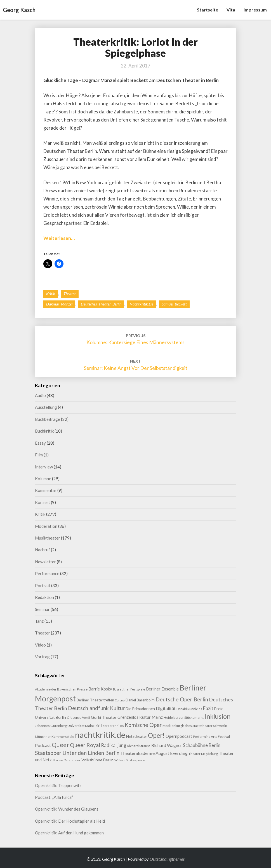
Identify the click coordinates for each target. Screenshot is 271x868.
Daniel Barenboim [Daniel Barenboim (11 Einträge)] (140, 700)
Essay (40, 443)
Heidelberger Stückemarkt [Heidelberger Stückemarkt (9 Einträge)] (184, 718)
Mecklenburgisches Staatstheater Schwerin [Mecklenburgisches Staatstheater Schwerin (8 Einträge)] (195, 726)
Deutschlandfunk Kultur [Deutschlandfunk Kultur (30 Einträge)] (96, 708)
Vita (231, 10)
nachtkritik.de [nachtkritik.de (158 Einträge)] (100, 735)
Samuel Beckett (174, 304)
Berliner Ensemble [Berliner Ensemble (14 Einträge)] (162, 689)
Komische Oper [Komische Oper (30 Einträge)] (143, 725)
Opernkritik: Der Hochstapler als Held (70, 821)
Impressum (255, 10)
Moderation (46, 526)
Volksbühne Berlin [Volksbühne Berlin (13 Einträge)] (97, 760)
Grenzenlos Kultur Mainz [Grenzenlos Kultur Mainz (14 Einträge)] (140, 717)
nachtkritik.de (142, 304)
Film (39, 455)
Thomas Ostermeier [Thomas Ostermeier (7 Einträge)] (66, 760)
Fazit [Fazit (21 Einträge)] (208, 708)
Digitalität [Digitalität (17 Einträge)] (166, 708)
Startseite (208, 10)
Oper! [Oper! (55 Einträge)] (156, 735)
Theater (70, 294)
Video (40, 645)
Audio (40, 395)
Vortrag (42, 657)
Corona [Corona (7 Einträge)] (120, 700)
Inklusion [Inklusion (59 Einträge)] (217, 716)
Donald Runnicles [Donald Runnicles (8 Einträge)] (189, 709)
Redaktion (44, 597)
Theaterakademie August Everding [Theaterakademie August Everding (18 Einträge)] (154, 753)
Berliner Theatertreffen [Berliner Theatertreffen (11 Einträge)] (95, 700)
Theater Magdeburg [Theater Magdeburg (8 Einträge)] (203, 754)
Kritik (51, 294)
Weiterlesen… (59, 238)
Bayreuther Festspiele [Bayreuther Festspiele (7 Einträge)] (129, 689)
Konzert (43, 502)
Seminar (42, 609)
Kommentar (46, 490)
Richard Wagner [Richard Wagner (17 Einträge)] (167, 745)
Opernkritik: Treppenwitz (58, 785)
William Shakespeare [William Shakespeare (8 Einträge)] (130, 760)
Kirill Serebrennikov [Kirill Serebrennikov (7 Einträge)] (110, 726)
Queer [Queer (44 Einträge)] (60, 745)
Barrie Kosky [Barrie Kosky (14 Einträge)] (100, 689)
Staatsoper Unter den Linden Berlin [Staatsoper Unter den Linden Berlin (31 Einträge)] (77, 753)
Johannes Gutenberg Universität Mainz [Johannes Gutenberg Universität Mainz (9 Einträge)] (65, 726)
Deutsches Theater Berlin (101, 304)
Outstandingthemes (167, 859)
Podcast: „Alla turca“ (54, 797)
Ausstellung (46, 407)
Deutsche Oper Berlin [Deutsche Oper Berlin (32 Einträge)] (182, 699)
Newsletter (45, 562)
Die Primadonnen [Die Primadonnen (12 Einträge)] (140, 709)
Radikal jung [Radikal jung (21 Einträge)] (114, 745)
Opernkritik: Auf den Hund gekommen (69, 833)
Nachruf (43, 550)
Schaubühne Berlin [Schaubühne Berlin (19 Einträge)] (202, 745)
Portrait (43, 585)
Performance (47, 573)
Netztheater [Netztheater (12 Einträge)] (137, 736)
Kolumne (43, 479)
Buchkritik (44, 431)
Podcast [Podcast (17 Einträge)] (43, 745)
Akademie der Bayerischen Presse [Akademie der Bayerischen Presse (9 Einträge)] (61, 689)
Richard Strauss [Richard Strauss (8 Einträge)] (139, 746)
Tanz (39, 621)
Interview (44, 467)
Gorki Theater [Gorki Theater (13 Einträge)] (104, 717)
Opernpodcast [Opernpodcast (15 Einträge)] (179, 736)
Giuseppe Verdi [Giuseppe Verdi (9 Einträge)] (78, 718)
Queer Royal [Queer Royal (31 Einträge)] (85, 745)
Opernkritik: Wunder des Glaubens (67, 809)
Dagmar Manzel (59, 304)
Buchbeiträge (48, 419)
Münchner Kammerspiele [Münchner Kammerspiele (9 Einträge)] (55, 737)
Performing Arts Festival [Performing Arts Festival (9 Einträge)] (211, 737)
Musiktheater (48, 538)
